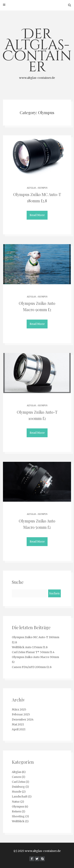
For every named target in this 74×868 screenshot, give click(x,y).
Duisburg (18, 787)
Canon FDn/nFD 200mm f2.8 (32, 667)
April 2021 (19, 729)
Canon (16, 777)
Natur (16, 802)
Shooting (18, 816)
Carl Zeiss (18, 782)
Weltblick (18, 821)
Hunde (17, 792)
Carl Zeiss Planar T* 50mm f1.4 (33, 652)
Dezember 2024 (23, 720)
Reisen (16, 811)
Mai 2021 (18, 724)
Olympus (43, 188)
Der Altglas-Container (37, 52)
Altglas (31, 188)
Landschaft (20, 797)
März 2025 (19, 709)
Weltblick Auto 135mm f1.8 (30, 647)
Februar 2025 (21, 714)
